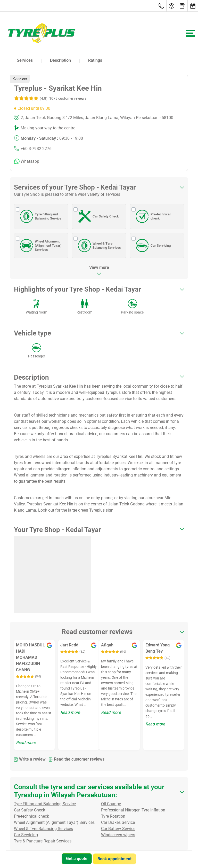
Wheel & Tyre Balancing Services (98, 246)
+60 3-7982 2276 (36, 149)
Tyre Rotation (113, 816)
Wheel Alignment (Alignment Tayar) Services (40, 246)
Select (20, 79)
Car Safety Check (97, 216)
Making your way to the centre (48, 128)
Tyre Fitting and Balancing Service (40, 216)
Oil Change (111, 804)
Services (25, 60)
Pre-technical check (152, 216)
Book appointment (115, 859)
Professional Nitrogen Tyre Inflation (133, 810)
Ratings (95, 60)
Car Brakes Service (118, 822)
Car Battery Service (118, 829)
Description (60, 60)
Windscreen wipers (118, 835)
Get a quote (77, 859)
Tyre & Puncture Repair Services (43, 841)
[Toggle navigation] (191, 33)
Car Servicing (152, 246)
